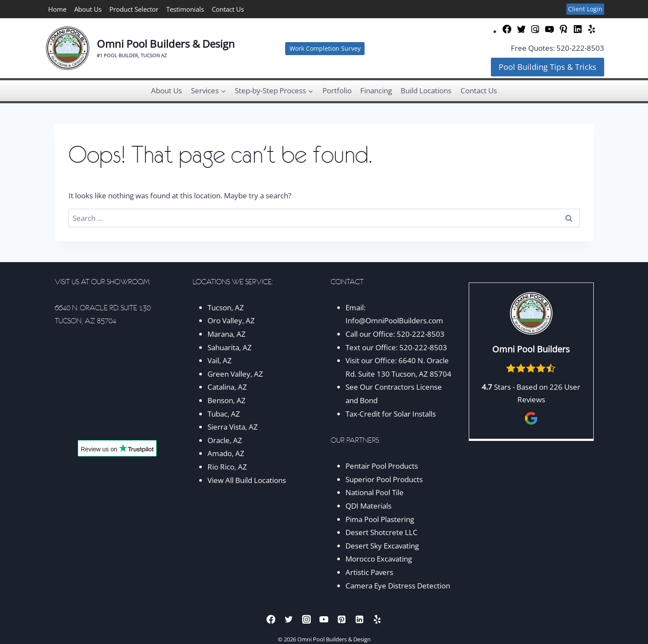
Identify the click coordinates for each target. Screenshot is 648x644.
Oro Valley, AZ (231, 320)
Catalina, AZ (227, 387)
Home (57, 9)
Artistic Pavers (369, 572)
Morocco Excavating (379, 559)
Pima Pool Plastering (380, 519)
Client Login (585, 9)
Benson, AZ (227, 400)
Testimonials (185, 9)
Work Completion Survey (325, 48)
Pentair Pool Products (382, 466)
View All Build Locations (247, 480)
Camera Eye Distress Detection (398, 586)
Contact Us (228, 9)
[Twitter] (289, 619)
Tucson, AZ (226, 307)
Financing (376, 90)
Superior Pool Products (384, 479)
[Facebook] (271, 619)
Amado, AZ (226, 453)
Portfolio (337, 90)
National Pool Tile (375, 492)
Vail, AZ (220, 360)
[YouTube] (324, 619)
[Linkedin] (360, 619)
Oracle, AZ (225, 440)
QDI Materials (368, 506)
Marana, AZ (227, 334)
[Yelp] (377, 619)
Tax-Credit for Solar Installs (391, 414)
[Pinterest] (342, 619)
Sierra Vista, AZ (233, 427)
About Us (88, 9)
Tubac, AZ (224, 414)
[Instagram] (306, 619)
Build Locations (426, 90)
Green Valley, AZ (235, 374)
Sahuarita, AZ (230, 347)
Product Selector (134, 9)
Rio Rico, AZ (227, 467)
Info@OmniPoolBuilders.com (394, 320)
